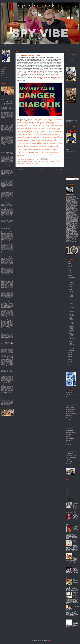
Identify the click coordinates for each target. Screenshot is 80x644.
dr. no (8, 180)
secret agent (9, 344)
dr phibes (6, 179)
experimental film (7, 190)
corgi (12, 156)
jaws (2, 233)
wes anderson (4, 396)
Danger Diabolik (23, 71)
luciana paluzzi (7, 263)
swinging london (6, 366)
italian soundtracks (53, 162)
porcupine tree (4, 321)
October (71, 281)
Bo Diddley (50, 131)
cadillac (5, 143)
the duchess (10, 373)
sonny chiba (7, 350)
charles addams (7, 148)
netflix (12, 294)
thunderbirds (9, 381)
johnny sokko (4, 244)
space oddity (6, 353)
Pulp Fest (68, 436)
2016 (69, 355)
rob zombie (8, 333)
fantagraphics (4, 191)
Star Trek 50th (44, 145)
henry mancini (10, 216)
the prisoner (4, 376)
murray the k (4, 292)
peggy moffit (7, 310)
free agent (6, 200)
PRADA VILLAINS (75, 515)
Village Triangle (52, 136)
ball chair (6, 127)
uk (12, 385)
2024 (69, 265)
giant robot (4, 209)
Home (40, 169)
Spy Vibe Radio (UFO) (48, 119)
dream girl (3, 181)
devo (5, 175)
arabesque (3, 122)
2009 (69, 367)
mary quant (7, 273)
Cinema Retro (10, 105)
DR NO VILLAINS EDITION (71, 306)
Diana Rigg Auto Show (46, 154)
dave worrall (7, 165)
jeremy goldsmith (4, 237)
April (70, 291)
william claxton (5, 399)
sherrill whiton (7, 348)
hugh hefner (6, 219)
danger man (8, 162)
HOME (68, 150)
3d (6, 104)
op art (9, 301)
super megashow (9, 364)
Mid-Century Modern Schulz (28, 127)
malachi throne (4, 265)
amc (6, 119)
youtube (9, 403)
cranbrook (8, 159)
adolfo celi (30, 162)
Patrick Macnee (7, 111)
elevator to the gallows (9, 186)
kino (9, 250)
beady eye (11, 130)
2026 (69, 262)
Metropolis (11, 110)
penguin (11, 310)
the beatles (10, 372)
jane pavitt (8, 231)
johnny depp (5, 243)
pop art (11, 320)
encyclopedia (4, 188)
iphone (2, 224)
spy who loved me (5, 359)
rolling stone (10, 338)
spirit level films (7, 355)
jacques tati (7, 227)
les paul (9, 255)
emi (12, 187)
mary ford (9, 272)
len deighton (4, 255)
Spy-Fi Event (30, 131)
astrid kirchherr (4, 123)
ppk (12, 321)
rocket (6, 336)
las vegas (5, 254)
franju (12, 197)
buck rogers (10, 140)
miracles (3, 283)
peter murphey (7, 314)
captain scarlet (8, 144)
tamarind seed (10, 367)
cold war (7, 152)
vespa (6, 389)
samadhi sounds (7, 341)
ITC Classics (69, 418)
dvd (11, 181)
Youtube (3, 76)
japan (12, 231)
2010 (69, 365)
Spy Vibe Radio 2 (29, 139)
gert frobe (3, 208)
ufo (10, 385)
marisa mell (25, 163)
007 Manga (27, 154)
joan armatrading (4, 239)
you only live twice (7, 403)
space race (10, 353)
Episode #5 (53, 74)
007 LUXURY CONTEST (71, 309)
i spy (5, 220)
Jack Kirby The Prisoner (43, 133)
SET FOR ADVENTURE (71, 152)
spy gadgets (7, 356)
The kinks (11, 112)
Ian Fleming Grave (46, 146)
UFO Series (69, 464)
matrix (2, 274)
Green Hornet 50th (36, 145)
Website (3, 69)
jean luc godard (8, 233)
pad (6, 305)
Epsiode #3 (52, 73)
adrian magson (4, 116)
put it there (11, 324)
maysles (5, 276)
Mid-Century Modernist (71, 432)
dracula (11, 180)
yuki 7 (5, 405)
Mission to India (33, 121)
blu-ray (10, 134)
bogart (7, 135)
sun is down (6, 363)
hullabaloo (11, 219)
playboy (8, 319)
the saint (9, 376)
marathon (9, 268)
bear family (3, 131)
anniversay (11, 120)
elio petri (3, 187)
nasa (2, 294)
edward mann (4, 184)
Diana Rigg (5, 106)
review (8, 329)
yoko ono (3, 402)
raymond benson (5, 327)
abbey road (9, 113)
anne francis (4, 120)
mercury (7, 277)
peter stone (6, 316)
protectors (3, 323)
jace (10, 226)
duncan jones (7, 181)
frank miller (4, 198)
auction (3, 124)
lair (2, 253)
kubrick (3, 252)
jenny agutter (4, 235)
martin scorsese (4, 272)
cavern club (10, 147)
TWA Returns (42, 125)
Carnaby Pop (56, 131)
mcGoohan (8, 276)
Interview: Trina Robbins (25, 128)
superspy (3, 365)
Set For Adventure (43, 70)
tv (11, 384)
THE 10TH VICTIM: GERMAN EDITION (75, 594)
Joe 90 (68, 424)
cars (4, 145)
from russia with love (7, 201)
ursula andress (5, 387)
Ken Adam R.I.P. (29, 153)
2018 (69, 276)
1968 (25, 162)
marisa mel (6, 270)
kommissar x (10, 251)
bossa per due (10, 136)
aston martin (10, 122)
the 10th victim (8, 370)
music (11, 292)
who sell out (5, 398)
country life (3, 158)
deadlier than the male (8, 169)
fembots (5, 193)
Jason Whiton (71, 194)
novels (9, 298)
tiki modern (3, 382)
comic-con (11, 155)
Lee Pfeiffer (4, 110)
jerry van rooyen (10, 237)
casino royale (4, 146)
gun (8, 214)
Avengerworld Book (35, 154)
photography (4, 317)
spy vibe (36, 163)
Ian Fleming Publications (71, 413)
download (3, 178)
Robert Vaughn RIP (52, 142)
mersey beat (11, 277)
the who (10, 379)
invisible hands (5, 223)
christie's (11, 149)
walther (6, 395)
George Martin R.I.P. (38, 153)
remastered (7, 328)
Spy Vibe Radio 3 (28, 137)
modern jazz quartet (9, 286)
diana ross (8, 175)
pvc (2, 324)
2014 (69, 358)
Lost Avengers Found (51, 144)
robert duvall (7, 334)
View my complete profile (71, 242)
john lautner (4, 241)
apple (12, 121)
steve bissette (10, 360)
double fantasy (10, 177)
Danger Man (69, 401)
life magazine (10, 257)
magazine (11, 264)
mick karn (5, 280)
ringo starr (4, 333)
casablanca (11, 145)
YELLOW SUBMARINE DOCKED (76, 555)
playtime (11, 319)
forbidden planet (7, 197)
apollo (8, 121)
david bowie (7, 166)
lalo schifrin (5, 253)
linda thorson (4, 258)
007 (7, 102)
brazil (8, 137)
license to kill (4, 257)
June (70, 288)
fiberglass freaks (4, 195)
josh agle (8, 244)
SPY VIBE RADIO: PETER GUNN (71, 295)
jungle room (8, 245)
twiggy (3, 385)
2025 (69, 263)
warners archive (10, 395)
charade (3, 148)
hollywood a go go (5, 218)
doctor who (10, 176)
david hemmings (7, 167)
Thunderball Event (25, 121)
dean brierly (8, 170)
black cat (11, 133)
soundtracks (7, 351)
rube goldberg (4, 340)
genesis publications (9, 203)
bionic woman (6, 133)
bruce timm (11, 139)
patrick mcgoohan (6, 308)
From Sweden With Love (71, 409)
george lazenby (9, 206)
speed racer (11, 354)
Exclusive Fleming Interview (28, 142)
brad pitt (3, 137)
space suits (3, 354)
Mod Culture (69, 434)
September (71, 283)
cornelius (3, 157)
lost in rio (10, 261)
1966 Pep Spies (46, 140)
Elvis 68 (35, 133)
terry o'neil (11, 369)
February (71, 349)
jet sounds (3, 238)
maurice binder (8, 275)
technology (3, 368)
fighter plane (9, 195)
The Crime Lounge (70, 453)
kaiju (8, 246)
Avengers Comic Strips (41, 142)
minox (12, 282)
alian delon (8, 118)
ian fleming (10, 220)
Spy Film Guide (42, 144)
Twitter (76, 121)
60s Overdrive (55, 137)
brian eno (11, 137)
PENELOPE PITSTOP (71, 315)
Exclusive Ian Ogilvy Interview (43, 149)
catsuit (6, 147)
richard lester (10, 331)
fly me (2, 197)
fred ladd (8, 199)
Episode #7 (40, 76)
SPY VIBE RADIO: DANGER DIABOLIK (71, 343)
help (6, 216)
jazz (4, 233)
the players (7, 375)
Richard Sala (69, 441)
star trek (6, 360)
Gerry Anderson (70, 411)
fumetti (47, 162)
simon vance (7, 349)
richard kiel (4, 331)
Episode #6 (25, 76)
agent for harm (9, 116)
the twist (6, 379)
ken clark (6, 249)
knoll (7, 251)
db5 (2, 169)
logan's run (8, 259)
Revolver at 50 (55, 146)
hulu (2, 220)
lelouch (11, 254)
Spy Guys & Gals (70, 447)
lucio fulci (11, 263)
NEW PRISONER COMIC (72, 302)
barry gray (3, 128)
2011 (69, 363)
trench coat (4, 384)
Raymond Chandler (5, 112)
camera (3, 144)
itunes (8, 226)
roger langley (10, 336)
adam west (5, 114)
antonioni (3, 121)
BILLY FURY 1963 (71, 331)
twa (12, 384)
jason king (4, 232)
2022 (69, 269)
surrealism (11, 365)
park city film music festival (8, 307)
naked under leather (9, 293)
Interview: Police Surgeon (27, 140)
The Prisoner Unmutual (71, 457)
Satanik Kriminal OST (46, 137)
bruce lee (6, 139)
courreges (7, 158)
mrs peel (11, 291)
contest (8, 156)
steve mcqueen (10, 361)
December (71, 277)
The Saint (68, 459)
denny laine (11, 171)
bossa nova (6, 136)
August (70, 284)
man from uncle (5, 266)
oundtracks (3, 303)
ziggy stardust (9, 405)
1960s (22, 162)
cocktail (3, 152)
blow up (6, 134)
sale (2, 341)
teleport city (8, 368)
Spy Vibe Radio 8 (50, 125)
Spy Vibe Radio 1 (38, 139)
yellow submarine (9, 401)
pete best (9, 312)
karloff (6, 247)
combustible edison (5, 154)
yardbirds (3, 401)
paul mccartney (7, 309)
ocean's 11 (4, 299)
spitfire (12, 355)
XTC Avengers (38, 140)
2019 (69, 274)
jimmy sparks (7, 238)
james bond (5, 229)
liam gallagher (10, 256)
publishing (7, 323)
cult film (34, 162)
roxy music (11, 339)
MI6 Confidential (70, 430)
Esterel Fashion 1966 (30, 149)
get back (7, 208)
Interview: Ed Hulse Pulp (26, 124)
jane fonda (3, 231)
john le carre (10, 241)
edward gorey (10, 183)
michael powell (7, 279)
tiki (12, 381)
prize (8, 322)
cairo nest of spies (10, 143)
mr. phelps (6, 291)
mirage (7, 283)
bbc (8, 130)
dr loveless (10, 178)
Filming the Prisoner (23, 146)
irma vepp (6, 224)
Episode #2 (37, 73)
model (3, 286)
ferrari (8, 193)
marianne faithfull (7, 269)
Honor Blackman (9, 107)
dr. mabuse (4, 180)
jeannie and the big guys (8, 234)
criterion (8, 160)
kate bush (9, 247)
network (3, 295)
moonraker (4, 289)
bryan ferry (4, 140)
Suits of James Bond (71, 449)
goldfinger (3, 212)
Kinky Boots (10, 109)
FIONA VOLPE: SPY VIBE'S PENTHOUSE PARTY (76, 608)
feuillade (11, 193)
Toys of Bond (69, 462)
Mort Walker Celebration (44, 121)
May (70, 290)
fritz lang (11, 200)
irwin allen (10, 224)
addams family (10, 114)
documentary (4, 177)
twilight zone (7, 385)
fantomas (11, 191)
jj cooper (11, 238)
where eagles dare (5, 397)
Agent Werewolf (39, 127)
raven (6, 326)
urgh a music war (10, 386)
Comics (50, 153)
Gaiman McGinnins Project (35, 146)
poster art (9, 321)
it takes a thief (7, 224)
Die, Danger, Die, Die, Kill (72, 405)
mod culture (10, 284)
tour (12, 383)
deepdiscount (6, 171)
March (70, 347)
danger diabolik (41, 162)
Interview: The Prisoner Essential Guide (44, 134)
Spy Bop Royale (70, 445)
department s (4, 172)
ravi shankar (10, 326)
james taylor (6, 230)
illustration (4, 222)
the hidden (9, 374)
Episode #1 (22, 73)
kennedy (9, 249)
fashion (8, 192)
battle (6, 130)
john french (11, 240)
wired (12, 400)
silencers (3, 349)
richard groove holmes (9, 330)
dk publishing (6, 176)
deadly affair (4, 170)
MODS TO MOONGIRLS (76, 503)
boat (5, 135)
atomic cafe (10, 123)
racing (3, 326)
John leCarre (69, 426)
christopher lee (5, 150)
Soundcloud (4, 74)
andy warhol (10, 119)
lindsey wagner (10, 258)
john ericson (6, 240)
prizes (12, 322)
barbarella (11, 127)
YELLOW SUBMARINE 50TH (72, 334)
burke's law (6, 142)
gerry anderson (9, 207)
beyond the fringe (8, 132)
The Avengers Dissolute (71, 451)
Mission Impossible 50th (25, 145)
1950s (11, 102)
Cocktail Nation (56, 77)
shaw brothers (5, 347)
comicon (3, 156)
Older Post (59, 169)
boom (10, 135)
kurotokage (6, 252)
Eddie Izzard (35, 128)
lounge (3, 263)
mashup (11, 273)
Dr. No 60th (32, 119)
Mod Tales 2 (30, 148)
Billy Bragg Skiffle (28, 133)
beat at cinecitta (8, 131)
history (11, 217)
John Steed (4, 109)
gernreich (3, 207)
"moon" (3, 102)
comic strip (6, 155)
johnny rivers (10, 243)
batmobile (3, 130)
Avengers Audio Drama (38, 124)
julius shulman (4, 245)
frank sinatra (10, 198)
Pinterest (70, 122)
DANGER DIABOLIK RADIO (71, 328)
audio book (7, 124)
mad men (6, 264)
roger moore (4, 338)
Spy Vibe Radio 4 (26, 136)
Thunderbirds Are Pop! (27, 144)
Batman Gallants (35, 136)
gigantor (8, 209)
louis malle (11, 262)
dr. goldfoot (11, 179)
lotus (7, 261)
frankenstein (4, 199)
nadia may (3, 293)
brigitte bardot (4, 138)
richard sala (4, 332)
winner (9, 400)
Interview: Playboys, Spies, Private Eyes (28, 125)
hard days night (7, 215)
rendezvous (4, 329)
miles (4, 282)
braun (6, 137)
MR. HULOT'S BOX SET (75, 542)
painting (9, 305)
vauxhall (8, 388)
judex (12, 244)
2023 (69, 267)
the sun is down (8, 377)
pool (8, 320)
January (71, 350)
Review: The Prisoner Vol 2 (28, 134)
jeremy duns (10, 235)
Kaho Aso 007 (37, 131)
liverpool (3, 259)
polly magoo (4, 320)
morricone (31, 163)
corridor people (9, 157)
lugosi (2, 264)
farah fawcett (4, 192)
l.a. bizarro (11, 252)
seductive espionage (5, 345)
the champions (4, 373)
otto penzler (10, 302)
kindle (5, 250)
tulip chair (8, 384)
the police (11, 375)
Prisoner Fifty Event (37, 122)
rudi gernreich (10, 340)
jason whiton (10, 232)
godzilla (8, 211)
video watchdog (7, 392)
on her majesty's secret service (7, 300)
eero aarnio (9, 184)
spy (2, 356)
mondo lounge (4, 287)
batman (11, 128)
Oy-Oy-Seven (39, 119)
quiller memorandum (8, 324)
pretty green (4, 322)
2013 (69, 360)
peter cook (8, 313)
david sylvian (6, 168)
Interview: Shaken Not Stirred (36, 130)
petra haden (11, 316)
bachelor (3, 126)
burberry (3, 142)
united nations (4, 386)
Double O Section (70, 407)
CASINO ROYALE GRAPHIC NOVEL (71, 319)
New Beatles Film (53, 148)
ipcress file (11, 223)
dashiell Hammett (9, 163)
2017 (69, 353)
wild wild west (10, 398)
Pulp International (70, 439)
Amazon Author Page (6, 78)
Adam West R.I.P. (44, 136)
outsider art (7, 304)
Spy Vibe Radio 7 (54, 130)
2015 (69, 356)
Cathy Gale (4, 105)
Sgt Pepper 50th (36, 137)
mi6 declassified (5, 278)
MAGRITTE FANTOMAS (71, 324)
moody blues (10, 288)
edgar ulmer (5, 183)
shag (12, 346)
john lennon (4, 242)
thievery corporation (9, 380)
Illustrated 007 (69, 416)
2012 (69, 362)
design (3, 173)
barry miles (7, 128)
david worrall (10, 168)
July (70, 286)
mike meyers (8, 281)
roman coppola (4, 339)
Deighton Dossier (70, 403)
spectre (7, 354)
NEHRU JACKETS (75, 568)
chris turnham (7, 149)
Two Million (44, 131)
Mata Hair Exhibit (47, 127)
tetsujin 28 (3, 370)
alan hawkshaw (7, 117)
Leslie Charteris (70, 428)
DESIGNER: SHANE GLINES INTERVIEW (76, 528)
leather (9, 254)
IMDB (3, 71)
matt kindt (9, 274)
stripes (2, 363)
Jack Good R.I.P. (24, 130)
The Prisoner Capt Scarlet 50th (46, 128)
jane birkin (11, 230)
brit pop (9, 138)
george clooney (5, 204)
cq (10, 158)
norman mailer (4, 298)
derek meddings (10, 172)
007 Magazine (69, 393)
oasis (12, 298)
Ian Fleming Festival (42, 151)
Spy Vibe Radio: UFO (39, 77)
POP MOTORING (71, 338)
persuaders (5, 312)
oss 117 (6, 302)
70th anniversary (10, 104)
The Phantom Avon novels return (29, 151)
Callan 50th (46, 130)
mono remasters (10, 287)
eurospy (11, 189)
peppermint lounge (4, 311)
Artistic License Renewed (72, 395)
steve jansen (4, 361)
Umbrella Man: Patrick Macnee (41, 148)
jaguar (11, 227)
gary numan (7, 202)
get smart (11, 208)
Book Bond (69, 397)
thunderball (4, 381)
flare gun (11, 196)
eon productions (10, 188)
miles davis (8, 282)
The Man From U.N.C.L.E (72, 455)
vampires (10, 387)
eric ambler (4, 189)
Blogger (49, 641)
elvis (10, 187)
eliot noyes (7, 187)
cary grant (7, 145)
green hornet (10, 212)
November (71, 279)
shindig (11, 348)
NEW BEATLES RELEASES (76, 621)
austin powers (9, 125)
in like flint (9, 222)
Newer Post (20, 169)
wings (6, 400)
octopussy (9, 299)
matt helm (5, 274)
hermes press (5, 217)
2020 (69, 272)
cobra (12, 151)
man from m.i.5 (10, 265)
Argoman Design (52, 151)
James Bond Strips (47, 139)
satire (12, 341)
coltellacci (11, 152)
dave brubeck (4, 164)
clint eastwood (7, 151)
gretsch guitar (4, 214)
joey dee (9, 239)
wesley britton (10, 396)
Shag (67, 443)
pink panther (7, 318)
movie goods (8, 290)
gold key (11, 211)
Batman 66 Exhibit (27, 122)
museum (8, 292)
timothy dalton (7, 383)
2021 (69, 270)
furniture (3, 202)
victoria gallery (7, 391)
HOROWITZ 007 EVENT (72, 312)
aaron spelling (4, 113)
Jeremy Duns (69, 422)
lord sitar (6, 261)
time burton (8, 382)
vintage (5, 393)
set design (8, 346)
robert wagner (8, 335)
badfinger (7, 126)
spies (3, 355)
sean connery (5, 342)
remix (12, 328)
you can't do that (8, 402)
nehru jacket (7, 294)
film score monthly (6, 196)
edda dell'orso (6, 182)
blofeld (3, 134)
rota (8, 339)
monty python (4, 288)
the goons (4, 374)
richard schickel (10, 332)
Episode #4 (32, 74)
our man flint (8, 303)
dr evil (6, 178)
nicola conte (10, 297)
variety (6, 388)
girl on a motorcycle (8, 210)
